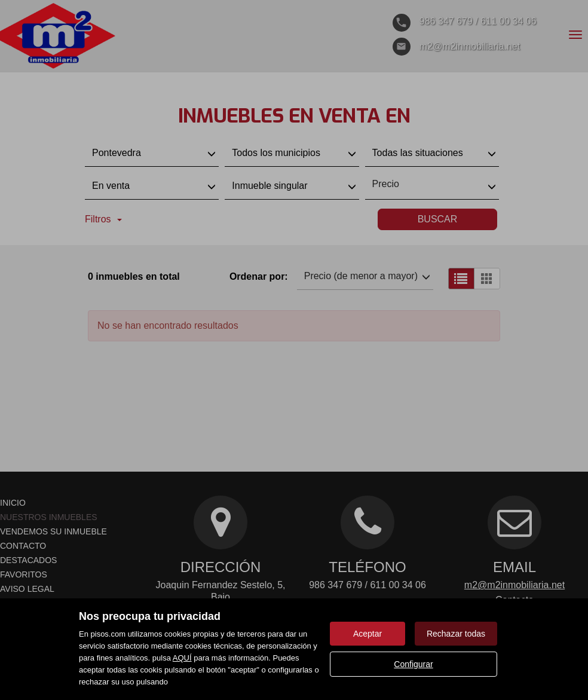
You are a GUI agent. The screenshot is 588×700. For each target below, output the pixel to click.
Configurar (413, 664)
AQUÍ (182, 658)
